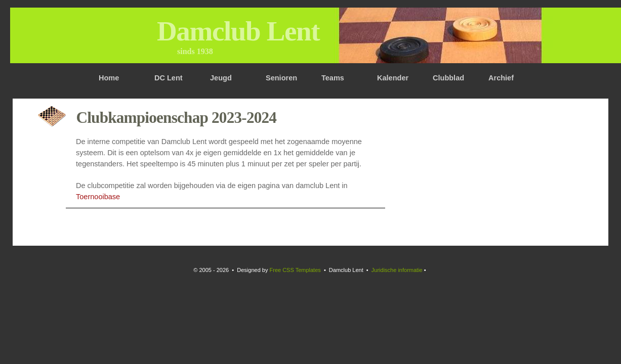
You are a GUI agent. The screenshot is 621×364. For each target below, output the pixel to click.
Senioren (281, 78)
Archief (501, 78)
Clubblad (448, 78)
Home (109, 78)
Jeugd (221, 78)
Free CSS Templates (295, 270)
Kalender (393, 78)
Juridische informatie (397, 270)
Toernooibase (98, 197)
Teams (333, 78)
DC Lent (169, 78)
